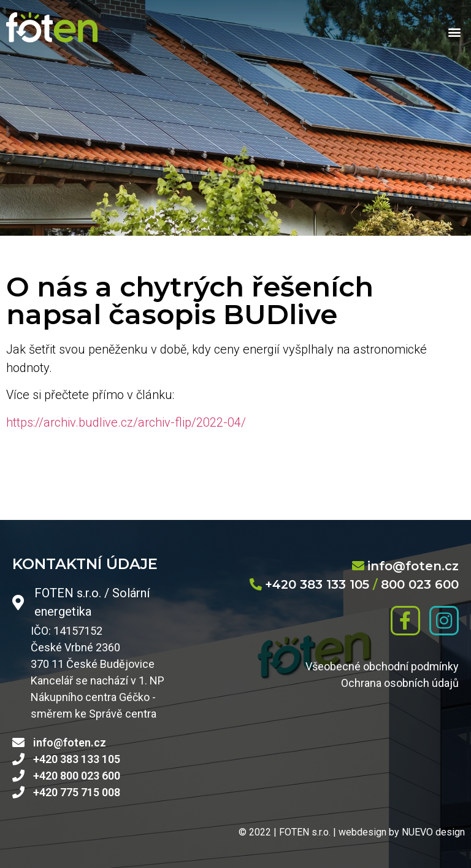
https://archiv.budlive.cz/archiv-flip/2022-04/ (126, 422)
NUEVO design (433, 832)
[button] (455, 32)
